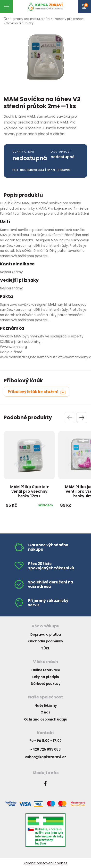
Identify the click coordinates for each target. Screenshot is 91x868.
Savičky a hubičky (20, 23)
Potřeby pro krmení (69, 19)
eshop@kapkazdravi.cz (46, 757)
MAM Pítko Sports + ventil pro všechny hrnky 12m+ (29, 491)
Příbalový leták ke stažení (37, 392)
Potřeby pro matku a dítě (30, 19)
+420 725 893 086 (45, 749)
